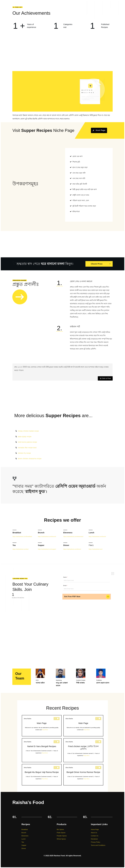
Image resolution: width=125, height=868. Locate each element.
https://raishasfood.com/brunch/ (47, 537)
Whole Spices (61, 839)
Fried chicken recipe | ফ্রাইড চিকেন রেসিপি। (83, 750)
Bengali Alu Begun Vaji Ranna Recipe (42, 775)
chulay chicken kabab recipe (28, 431)
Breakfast (17, 533)
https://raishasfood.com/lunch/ (97, 537)
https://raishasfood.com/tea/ (21, 549)
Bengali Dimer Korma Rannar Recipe (83, 775)
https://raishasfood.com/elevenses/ (73, 537)
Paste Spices (61, 833)
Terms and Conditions (98, 845)
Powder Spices (62, 836)
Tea (14, 545)
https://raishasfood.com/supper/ (47, 549)
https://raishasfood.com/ (96, 549)
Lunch (91, 533)
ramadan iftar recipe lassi (27, 448)
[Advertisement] (62, 54)
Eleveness (68, 533)
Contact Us (95, 836)
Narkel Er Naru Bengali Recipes (42, 750)
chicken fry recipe (24, 453)
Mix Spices (60, 829)
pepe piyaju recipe (25, 437)
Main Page (42, 726)
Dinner (66, 545)
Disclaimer (94, 839)
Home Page (95, 829)
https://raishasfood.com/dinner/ (72, 549)
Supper (41, 545)
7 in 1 (91, 545)
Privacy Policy (96, 842)
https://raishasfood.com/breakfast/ (22, 537)
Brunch (41, 533)
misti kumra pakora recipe (27, 442)
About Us (94, 833)
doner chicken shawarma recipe (30, 459)
